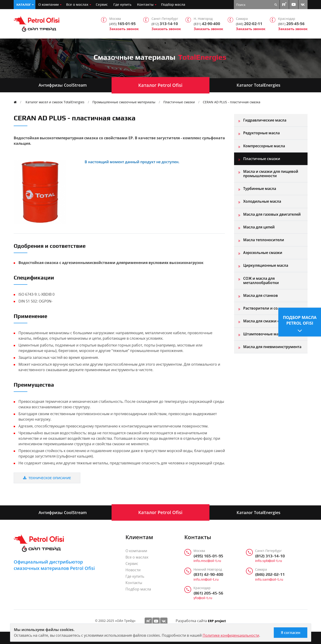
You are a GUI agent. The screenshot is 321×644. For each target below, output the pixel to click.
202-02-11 (249, 24)
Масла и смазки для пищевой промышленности (271, 174)
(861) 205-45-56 (208, 593)
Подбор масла (173, 4)
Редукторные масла (261, 133)
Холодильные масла (262, 201)
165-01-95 (123, 24)
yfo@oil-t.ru (203, 598)
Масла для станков (261, 295)
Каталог (24, 5)
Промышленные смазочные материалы (124, 102)
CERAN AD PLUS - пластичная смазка (232, 102)
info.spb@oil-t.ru (269, 561)
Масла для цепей (259, 227)
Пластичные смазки (179, 102)
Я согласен (291, 633)
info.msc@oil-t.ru (207, 561)
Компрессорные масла (264, 146)
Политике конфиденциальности (231, 635)
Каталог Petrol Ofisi (160, 85)
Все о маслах (77, 4)
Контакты (145, 4)
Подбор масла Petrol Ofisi (300, 320)
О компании (48, 4)
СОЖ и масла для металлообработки (261, 281)
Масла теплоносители (264, 240)
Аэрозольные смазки (263, 253)
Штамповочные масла (264, 334)
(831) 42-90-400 (208, 574)
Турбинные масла (260, 189)
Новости (133, 570)
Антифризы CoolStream (63, 85)
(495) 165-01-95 (208, 556)
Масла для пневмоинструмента (272, 347)
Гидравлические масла (265, 120)
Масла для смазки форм (265, 321)
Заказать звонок (124, 29)
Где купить (122, 4)
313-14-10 (165, 24)
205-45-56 (291, 24)
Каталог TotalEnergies (258, 85)
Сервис (102, 4)
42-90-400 (207, 24)
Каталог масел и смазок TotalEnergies (55, 102)
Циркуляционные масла (266, 265)
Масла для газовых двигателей (272, 214)
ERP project (217, 621)
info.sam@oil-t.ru (269, 579)
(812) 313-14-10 (270, 556)
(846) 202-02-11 (270, 574)
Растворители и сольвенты (268, 308)
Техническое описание (47, 478)
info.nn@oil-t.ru (206, 579)
